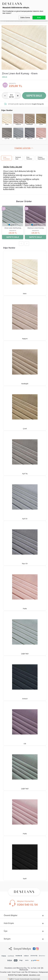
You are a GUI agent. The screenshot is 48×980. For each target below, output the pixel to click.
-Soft (10, 979)
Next (27, 243)
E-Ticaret (16, 979)
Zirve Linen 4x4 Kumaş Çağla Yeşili (13, 228)
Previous (21, 243)
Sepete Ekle (34, 96)
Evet (39, 18)
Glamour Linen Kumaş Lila (35, 228)
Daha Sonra (25, 18)
